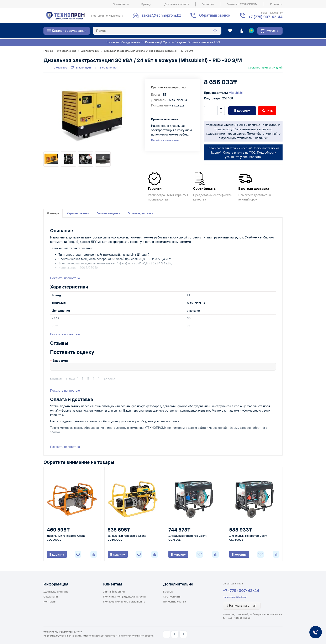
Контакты (276, 4)
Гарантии (208, 4)
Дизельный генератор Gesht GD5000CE (127, 538)
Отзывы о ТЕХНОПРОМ (242, 4)
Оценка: (56, 379)
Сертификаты (172, 596)
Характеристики (78, 213)
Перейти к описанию (165, 140)
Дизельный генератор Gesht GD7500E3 (248, 538)
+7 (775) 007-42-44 (241, 591)
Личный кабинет (114, 591)
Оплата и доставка (140, 213)
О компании (121, 4)
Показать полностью (65, 278)
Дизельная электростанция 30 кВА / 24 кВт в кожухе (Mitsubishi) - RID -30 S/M (148, 51)
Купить (267, 111)
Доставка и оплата (177, 4)
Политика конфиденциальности (125, 596)
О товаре (53, 213)
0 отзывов (60, 67)
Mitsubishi (236, 93)
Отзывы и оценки (109, 213)
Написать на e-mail (242, 606)
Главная (48, 51)
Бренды (146, 4)
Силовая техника (67, 51)
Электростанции (90, 51)
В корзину (242, 111)
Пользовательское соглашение (124, 601)
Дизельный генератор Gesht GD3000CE (66, 538)
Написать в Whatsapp (235, 597)
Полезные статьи (175, 601)
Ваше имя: (60, 361)
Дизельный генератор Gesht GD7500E (187, 538)
